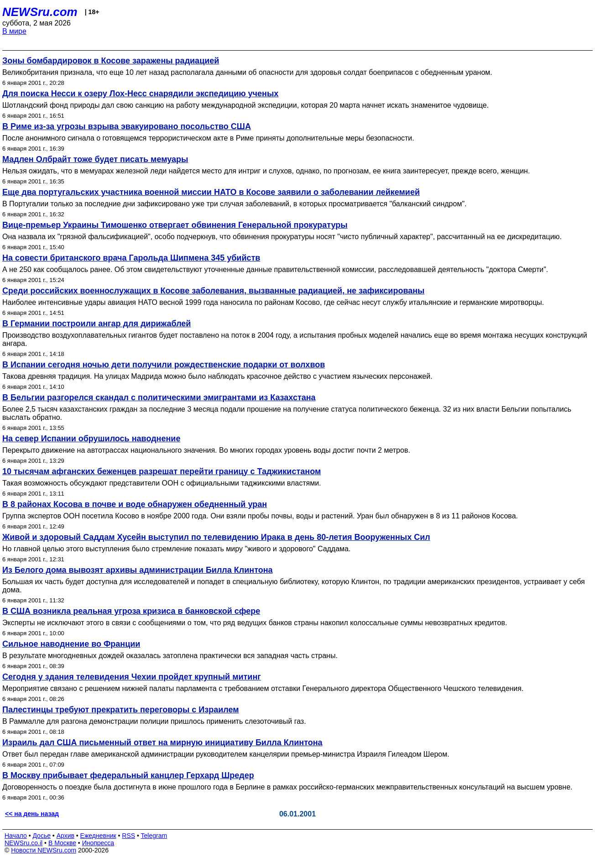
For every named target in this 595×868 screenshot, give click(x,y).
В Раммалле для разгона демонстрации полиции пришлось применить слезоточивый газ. (154, 721)
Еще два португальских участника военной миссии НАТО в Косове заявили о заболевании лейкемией (211, 192)
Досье (42, 836)
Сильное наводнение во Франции (71, 644)
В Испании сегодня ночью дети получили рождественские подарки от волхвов (164, 365)
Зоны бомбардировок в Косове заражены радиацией (111, 61)
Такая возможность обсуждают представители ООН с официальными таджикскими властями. (162, 483)
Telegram (154, 836)
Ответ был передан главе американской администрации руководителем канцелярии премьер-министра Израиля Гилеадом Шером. (226, 754)
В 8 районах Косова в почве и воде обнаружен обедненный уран (135, 504)
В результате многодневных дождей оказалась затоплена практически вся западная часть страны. (170, 656)
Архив (65, 836)
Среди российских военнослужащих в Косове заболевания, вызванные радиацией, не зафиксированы (213, 291)
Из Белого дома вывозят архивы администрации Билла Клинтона (138, 570)
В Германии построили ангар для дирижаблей (97, 324)
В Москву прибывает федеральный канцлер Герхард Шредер (128, 775)
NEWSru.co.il (23, 843)
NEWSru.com (40, 12)
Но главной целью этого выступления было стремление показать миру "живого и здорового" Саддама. (176, 549)
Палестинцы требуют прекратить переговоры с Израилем (121, 710)
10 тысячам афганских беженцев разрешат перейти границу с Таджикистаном (162, 471)
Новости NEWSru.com (44, 850)
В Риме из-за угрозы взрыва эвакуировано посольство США (127, 126)
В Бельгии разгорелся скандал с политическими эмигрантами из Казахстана (159, 397)
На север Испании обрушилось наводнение (91, 439)
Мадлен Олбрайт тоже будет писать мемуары (95, 159)
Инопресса (98, 843)
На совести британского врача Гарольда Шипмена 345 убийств (131, 258)
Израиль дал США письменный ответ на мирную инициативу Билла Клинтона (162, 743)
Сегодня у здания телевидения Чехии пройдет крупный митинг (132, 677)
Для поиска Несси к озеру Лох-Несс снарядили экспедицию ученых (140, 94)
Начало (16, 836)
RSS (128, 836)
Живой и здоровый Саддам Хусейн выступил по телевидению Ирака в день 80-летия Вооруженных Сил (216, 537)
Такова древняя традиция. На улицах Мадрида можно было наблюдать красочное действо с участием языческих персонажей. (217, 376)
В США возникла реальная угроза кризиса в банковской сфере (131, 611)
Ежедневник (98, 836)
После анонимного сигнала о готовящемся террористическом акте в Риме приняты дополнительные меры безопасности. (208, 138)
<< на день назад (32, 814)
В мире (14, 31)
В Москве (62, 843)
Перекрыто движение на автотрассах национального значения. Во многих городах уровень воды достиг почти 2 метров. (206, 450)
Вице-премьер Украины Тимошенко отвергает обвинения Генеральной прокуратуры (175, 225)
